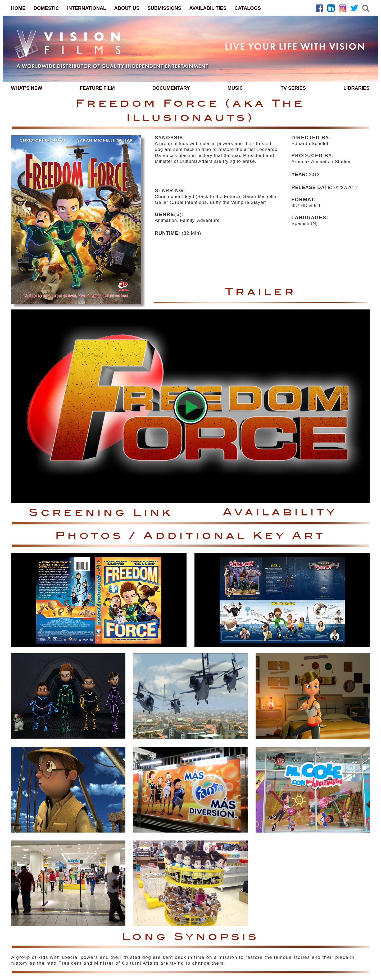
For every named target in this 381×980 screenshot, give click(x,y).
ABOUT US (127, 8)
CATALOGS (248, 8)
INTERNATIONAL (87, 8)
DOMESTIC (46, 8)
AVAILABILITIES (208, 8)
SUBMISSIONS (164, 8)
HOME (18, 8)
